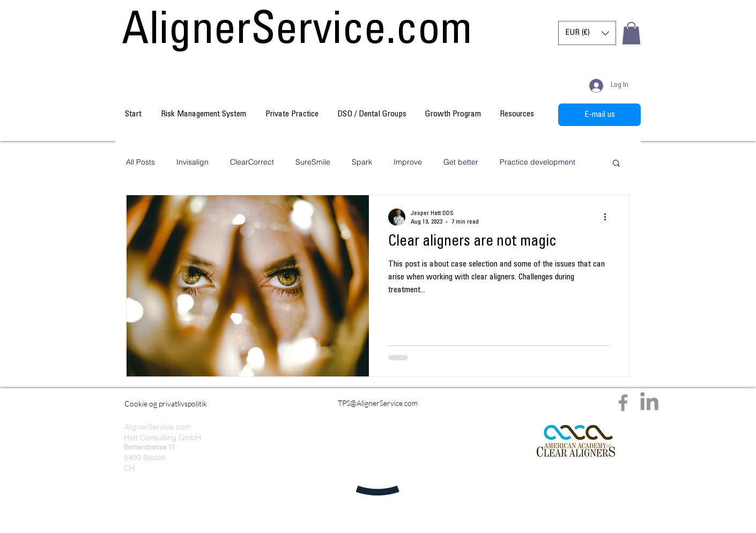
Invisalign (192, 162)
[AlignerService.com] (297, 33)
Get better (461, 162)
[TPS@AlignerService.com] (378, 403)
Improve (408, 162)
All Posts (140, 162)
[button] (587, 33)
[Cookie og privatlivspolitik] (166, 403)
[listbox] (587, 33)
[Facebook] (623, 403)
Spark (362, 162)
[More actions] (609, 217)
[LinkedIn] (649, 403)
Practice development (538, 162)
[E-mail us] (599, 115)
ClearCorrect (252, 162)
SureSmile (313, 162)
